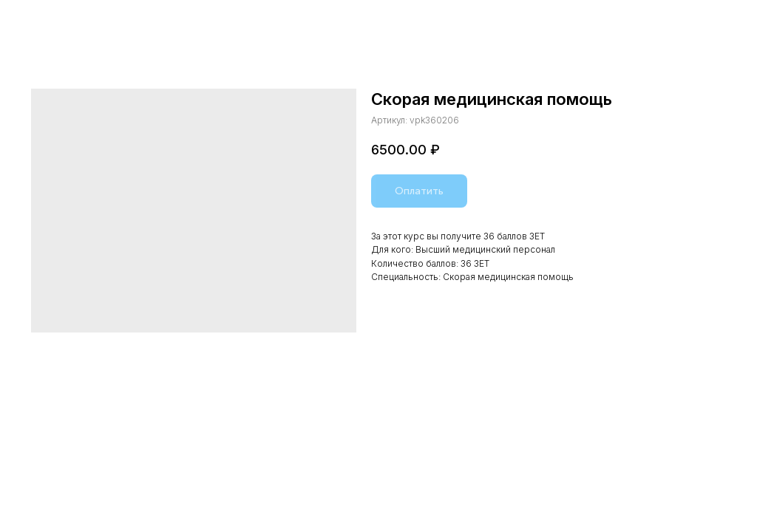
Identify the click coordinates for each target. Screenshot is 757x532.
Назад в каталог (61, 21)
